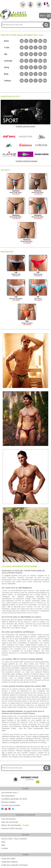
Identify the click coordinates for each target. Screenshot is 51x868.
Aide (3, 845)
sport (4, 730)
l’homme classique (23, 751)
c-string (43, 743)
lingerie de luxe (8, 755)
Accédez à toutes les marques (27, 161)
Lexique (5, 848)
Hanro (39, 757)
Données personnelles (11, 805)
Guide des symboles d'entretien (15, 865)
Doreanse (6, 728)
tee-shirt (17, 607)
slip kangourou (25, 588)
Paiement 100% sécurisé (12, 828)
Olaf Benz (35, 726)
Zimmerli (27, 757)
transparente (40, 653)
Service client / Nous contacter (14, 839)
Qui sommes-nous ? (10, 793)
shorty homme (25, 678)
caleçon (24, 666)
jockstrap (20, 738)
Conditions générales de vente (14, 799)
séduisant (12, 584)
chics (47, 728)
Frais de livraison (9, 819)
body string (29, 740)
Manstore (26, 726)
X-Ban (13, 728)
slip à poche (7, 753)
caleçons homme (9, 605)
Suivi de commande (10, 822)
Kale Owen (44, 726)
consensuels (38, 728)
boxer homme (36, 659)
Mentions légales (8, 802)
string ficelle (17, 740)
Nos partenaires (8, 796)
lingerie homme (11, 575)
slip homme (26, 617)
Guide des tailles (8, 859)
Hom (10, 647)
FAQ (3, 842)
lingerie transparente (41, 736)
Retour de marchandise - (15, 825)
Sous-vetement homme (12, 711)
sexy (4, 584)
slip (9, 607)
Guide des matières (10, 862)
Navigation (45, 16)
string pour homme (33, 738)
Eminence (17, 726)
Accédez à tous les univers (25, 126)
